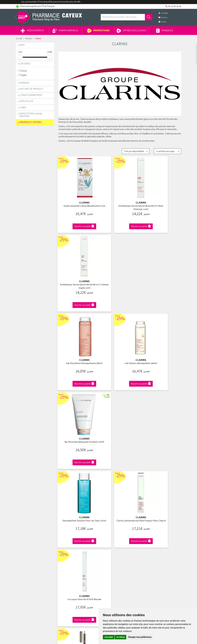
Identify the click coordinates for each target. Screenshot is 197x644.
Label (23, 108)
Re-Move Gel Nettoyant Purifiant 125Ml (162, 276)
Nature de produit (31, 89)
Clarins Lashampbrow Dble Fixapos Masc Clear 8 (120, 350)
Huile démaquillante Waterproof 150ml (120, 423)
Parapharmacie (65, 31)
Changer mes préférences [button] (140, 637)
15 (101, 455)
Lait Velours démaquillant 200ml (120, 275)
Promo (22, 71)
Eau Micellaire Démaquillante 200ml (77, 276)
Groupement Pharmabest (27, 532)
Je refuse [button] (120, 637)
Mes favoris (106, 542)
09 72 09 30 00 (162, 478)
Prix (22, 45)
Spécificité (26, 102)
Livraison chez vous (152, 532)
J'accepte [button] (109, 637)
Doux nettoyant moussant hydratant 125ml (162, 423)
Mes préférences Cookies (70, 569)
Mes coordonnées (109, 532)
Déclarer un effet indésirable (71, 552)
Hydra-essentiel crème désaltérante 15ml (77, 203)
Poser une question (25, 535)
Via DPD (120, 478)
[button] (136, 151)
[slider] (20, 57)
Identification (107, 529)
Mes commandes (109, 535)
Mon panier (106, 539)
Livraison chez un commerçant (157, 535)
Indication (31, 115)
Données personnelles (69, 562)
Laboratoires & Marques (69, 532)
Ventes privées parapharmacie (72, 539)
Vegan (22, 75)
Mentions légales (66, 559)
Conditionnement (31, 95)
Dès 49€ (77, 480)
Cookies (62, 566)
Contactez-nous (23, 539)
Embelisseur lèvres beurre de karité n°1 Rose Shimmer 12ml (120, 203)
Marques (165, 31)
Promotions (98, 31)
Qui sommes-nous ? (25, 529)
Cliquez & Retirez (35, 478)
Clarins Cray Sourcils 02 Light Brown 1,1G (77, 423)
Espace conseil (65, 542)
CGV (60, 556)
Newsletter (63, 545)
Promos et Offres (31, 123)
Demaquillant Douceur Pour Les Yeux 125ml (77, 350)
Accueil (19, 39)
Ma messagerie (108, 545)
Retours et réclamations (27, 542)
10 (95, 455)
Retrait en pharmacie (152, 529)
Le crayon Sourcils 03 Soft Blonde (162, 348)
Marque (29, 39)
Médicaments (32, 31)
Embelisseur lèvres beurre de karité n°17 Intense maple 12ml (162, 203)
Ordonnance (64, 549)
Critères (25, 64)
